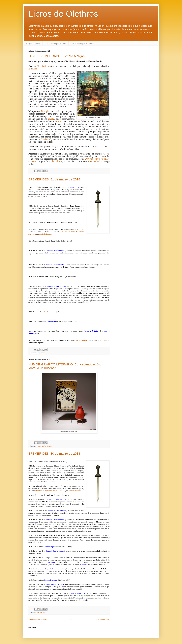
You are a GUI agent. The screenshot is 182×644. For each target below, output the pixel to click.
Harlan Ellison (56, 161)
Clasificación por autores (56, 44)
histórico (59, 121)
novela (34, 69)
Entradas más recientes (38, 619)
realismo (46, 139)
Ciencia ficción (44, 66)
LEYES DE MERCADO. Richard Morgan (57, 56)
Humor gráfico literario (44, 446)
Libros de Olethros (63, 14)
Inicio (71, 619)
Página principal (33, 44)
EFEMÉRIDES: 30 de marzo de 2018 (54, 454)
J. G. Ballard (94, 161)
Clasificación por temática (82, 44)
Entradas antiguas (102, 619)
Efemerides (41, 353)
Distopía (45, 111)
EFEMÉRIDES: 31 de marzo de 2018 (54, 179)
